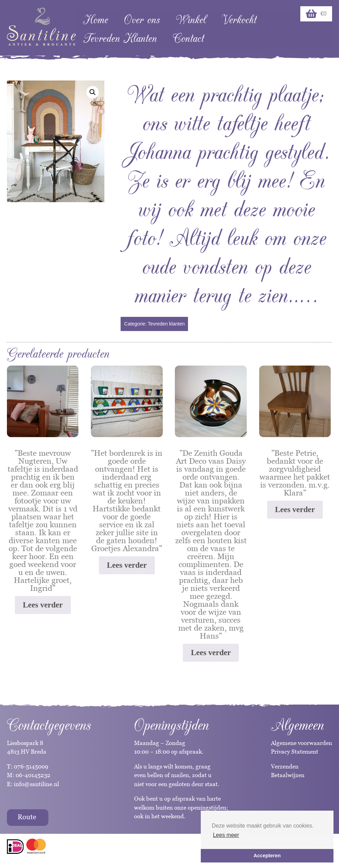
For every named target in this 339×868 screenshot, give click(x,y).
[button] (93, 92)
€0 (316, 14)
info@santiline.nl (36, 784)
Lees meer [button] (226, 835)
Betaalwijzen (288, 775)
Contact (188, 39)
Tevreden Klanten (120, 39)
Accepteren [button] (267, 856)
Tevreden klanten (166, 324)
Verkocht (239, 20)
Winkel (191, 20)
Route (27, 817)
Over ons (142, 20)
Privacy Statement (295, 752)
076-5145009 (30, 766)
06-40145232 (33, 775)
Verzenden (285, 766)
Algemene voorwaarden (302, 743)
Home (96, 20)
